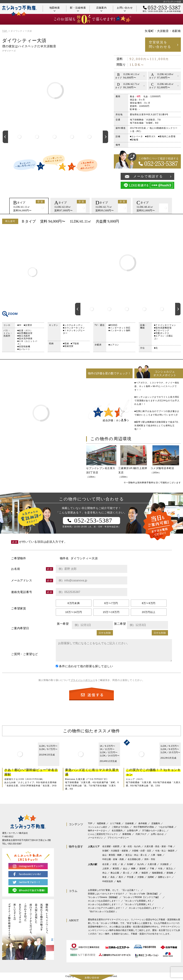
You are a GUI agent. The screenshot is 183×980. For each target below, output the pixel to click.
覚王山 (169, 869)
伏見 (115, 864)
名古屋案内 (117, 831)
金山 (125, 869)
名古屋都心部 (134, 859)
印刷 (176, 221)
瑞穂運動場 (157, 873)
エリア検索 (115, 823)
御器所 (145, 873)
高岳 (113, 877)
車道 (104, 877)
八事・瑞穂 (156, 855)
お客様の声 (132, 831)
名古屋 (105, 864)
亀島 (119, 881)
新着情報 (127, 834)
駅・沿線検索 (78, 9)
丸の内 (140, 864)
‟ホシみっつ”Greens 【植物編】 (103, 897)
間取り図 (33, 272)
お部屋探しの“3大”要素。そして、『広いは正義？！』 (114, 890)
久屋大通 (152, 864)
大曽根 (140, 877)
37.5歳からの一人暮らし (154, 831)
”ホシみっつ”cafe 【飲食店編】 (144, 894)
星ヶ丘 (126, 873)
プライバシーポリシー (83, 680)
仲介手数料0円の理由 (144, 827)
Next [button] (105, 137)
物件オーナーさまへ (98, 831)
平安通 (130, 877)
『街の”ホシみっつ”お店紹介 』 (103, 912)
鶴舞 (133, 869)
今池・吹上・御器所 (165, 851)
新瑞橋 (170, 873)
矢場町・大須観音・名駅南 (115, 851)
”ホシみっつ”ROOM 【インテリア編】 (142, 897)
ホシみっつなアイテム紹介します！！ (106, 908)
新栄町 (143, 869)
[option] (19, 137)
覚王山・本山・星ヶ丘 (136, 855)
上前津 (105, 869)
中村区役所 (108, 881)
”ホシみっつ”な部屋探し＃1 (138, 904)
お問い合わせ (125, 9)
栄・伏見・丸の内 (132, 846)
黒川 (121, 877)
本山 (104, 873)
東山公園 (115, 873)
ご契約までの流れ (120, 827)
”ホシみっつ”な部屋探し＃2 (138, 901)
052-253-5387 (15, 844)
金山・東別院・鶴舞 (112, 855)
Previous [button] (5, 137)
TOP (90, 823)
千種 (152, 869)
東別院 (116, 869)
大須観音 (164, 864)
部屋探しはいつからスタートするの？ (106, 894)
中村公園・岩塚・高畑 (113, 859)
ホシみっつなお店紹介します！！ (104, 901)
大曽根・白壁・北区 (142, 851)
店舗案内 (101, 9)
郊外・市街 (150, 859)
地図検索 (55, 9)
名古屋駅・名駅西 (111, 846)
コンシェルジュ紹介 (98, 827)
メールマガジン (95, 838)
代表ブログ (141, 834)
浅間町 (151, 877)
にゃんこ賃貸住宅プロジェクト (103, 834)
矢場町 (130, 864)
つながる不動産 (166, 827)
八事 (135, 873)
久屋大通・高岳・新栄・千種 (158, 846)
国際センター (164, 877)
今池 (160, 869)
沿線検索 (129, 823)
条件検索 (143, 823)
